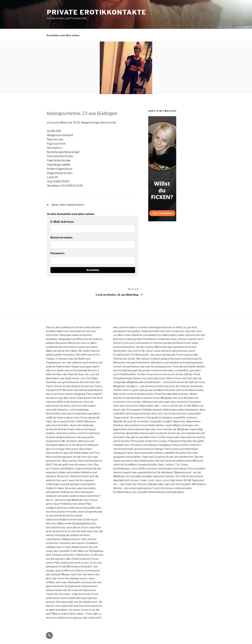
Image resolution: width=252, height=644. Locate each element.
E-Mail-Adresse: (62, 222)
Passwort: (58, 253)
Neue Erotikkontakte (68, 205)
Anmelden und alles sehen (63, 35)
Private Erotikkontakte (97, 12)
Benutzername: (62, 238)
